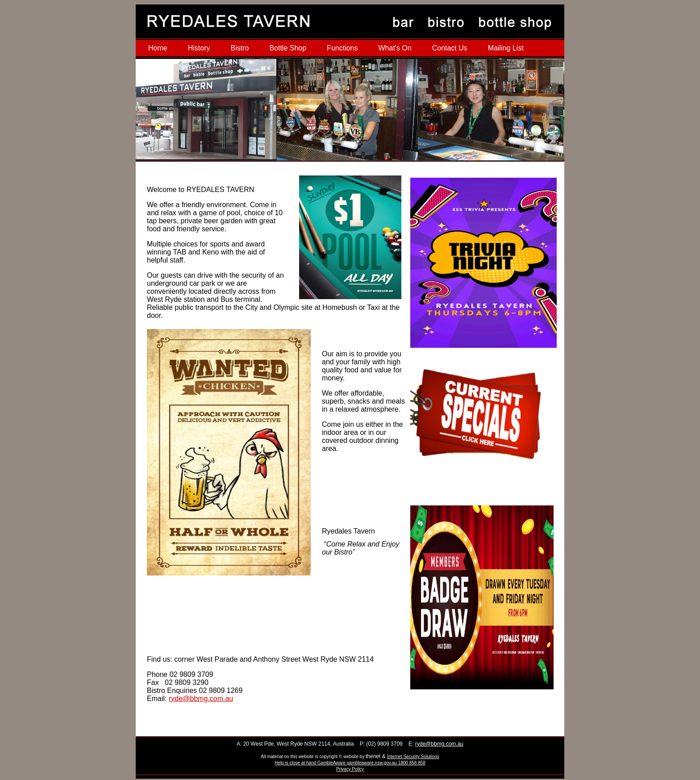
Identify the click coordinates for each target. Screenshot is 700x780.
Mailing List (506, 48)
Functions (342, 48)
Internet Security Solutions (413, 757)
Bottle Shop (288, 48)
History (199, 48)
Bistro (240, 48)
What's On (395, 48)
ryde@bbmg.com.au (201, 699)
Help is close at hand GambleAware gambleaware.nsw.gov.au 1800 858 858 (350, 763)
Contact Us (450, 48)
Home (158, 48)
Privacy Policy (350, 769)
